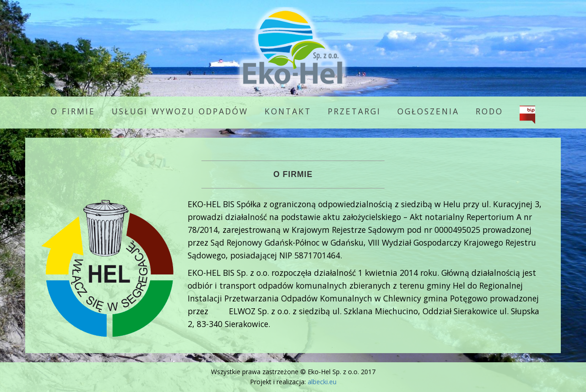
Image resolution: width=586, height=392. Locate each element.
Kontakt (288, 111)
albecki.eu (322, 382)
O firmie (73, 111)
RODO (489, 111)
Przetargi (354, 111)
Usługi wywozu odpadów (180, 111)
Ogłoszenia (428, 111)
